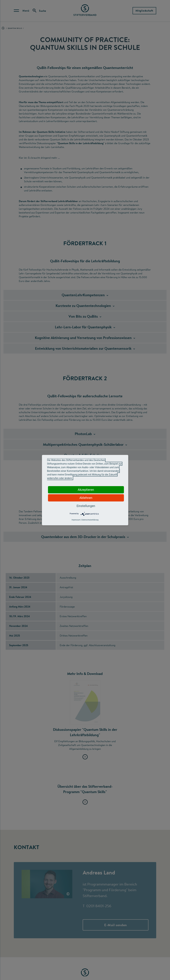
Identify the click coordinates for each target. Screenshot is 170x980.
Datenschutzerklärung (90, 520)
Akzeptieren (86, 490)
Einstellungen (86, 506)
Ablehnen (86, 498)
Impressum (76, 520)
